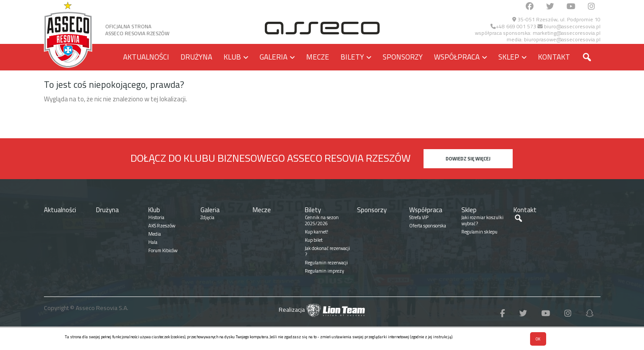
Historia (156, 217)
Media (155, 234)
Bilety (352, 57)
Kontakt (554, 57)
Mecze (318, 57)
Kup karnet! (317, 232)
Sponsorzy (403, 57)
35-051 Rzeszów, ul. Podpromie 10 (556, 19)
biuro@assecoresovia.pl (569, 26)
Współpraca (457, 57)
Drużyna (196, 57)
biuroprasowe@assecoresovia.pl (562, 39)
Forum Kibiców (163, 250)
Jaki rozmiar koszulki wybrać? (482, 220)
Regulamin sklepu (479, 232)
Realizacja (322, 310)
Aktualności (146, 57)
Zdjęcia (207, 217)
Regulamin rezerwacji (326, 263)
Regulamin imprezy (324, 271)
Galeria (274, 57)
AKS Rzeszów (162, 226)
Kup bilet (314, 240)
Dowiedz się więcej (468, 159)
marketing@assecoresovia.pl (567, 33)
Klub (232, 57)
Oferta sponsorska (428, 226)
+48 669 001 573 (513, 26)
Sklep (509, 57)
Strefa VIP (419, 217)
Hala (153, 242)
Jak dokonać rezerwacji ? (327, 251)
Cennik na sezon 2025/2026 (322, 220)
